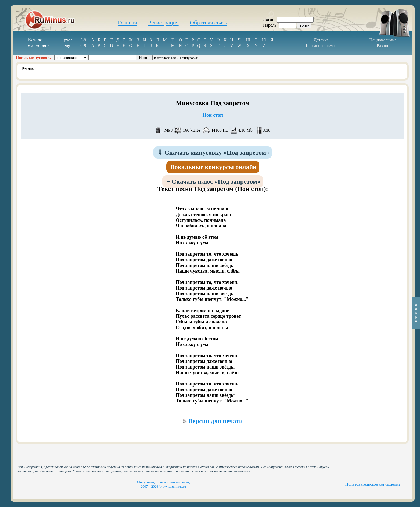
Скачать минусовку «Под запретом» (213, 152)
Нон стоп (213, 115)
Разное (383, 46)
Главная (127, 23)
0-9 (83, 40)
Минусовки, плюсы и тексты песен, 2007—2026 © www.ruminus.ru (163, 484)
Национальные (383, 40)
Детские (321, 40)
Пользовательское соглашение (373, 484)
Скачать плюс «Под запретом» (213, 181)
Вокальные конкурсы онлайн (214, 167)
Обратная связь (209, 23)
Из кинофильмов (321, 46)
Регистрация (164, 23)
